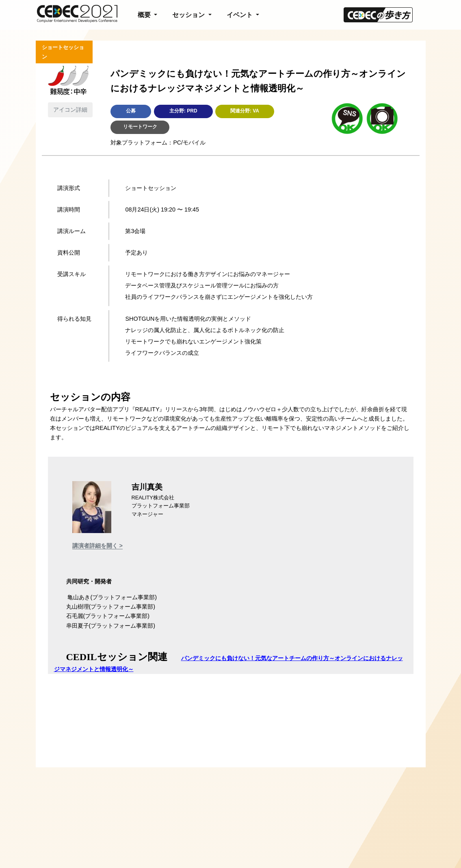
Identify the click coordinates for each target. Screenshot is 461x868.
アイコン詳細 (70, 110)
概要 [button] (145, 15)
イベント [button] (240, 15)
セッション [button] (189, 15)
